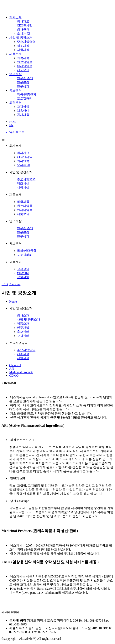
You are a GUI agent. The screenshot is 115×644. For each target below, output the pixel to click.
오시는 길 (24, 34)
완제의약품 (25, 66)
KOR (13, 122)
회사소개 (15, 17)
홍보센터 (15, 90)
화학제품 (23, 58)
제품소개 (15, 54)
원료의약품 (25, 62)
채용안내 (23, 111)
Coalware (15, 284)
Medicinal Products (21, 372)
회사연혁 (23, 29)
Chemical (15, 365)
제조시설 (23, 46)
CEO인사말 (25, 25)
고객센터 (15, 103)
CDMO (14, 376)
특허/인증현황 (27, 94)
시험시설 (23, 50)
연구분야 (23, 82)
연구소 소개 (25, 78)
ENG (5, 284)
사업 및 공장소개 (21, 38)
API (12, 369)
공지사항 (23, 115)
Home (13, 302)
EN (11, 125)
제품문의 (23, 70)
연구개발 (15, 74)
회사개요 (23, 21)
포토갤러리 (25, 99)
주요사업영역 (26, 42)
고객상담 (23, 107)
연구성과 (23, 86)
